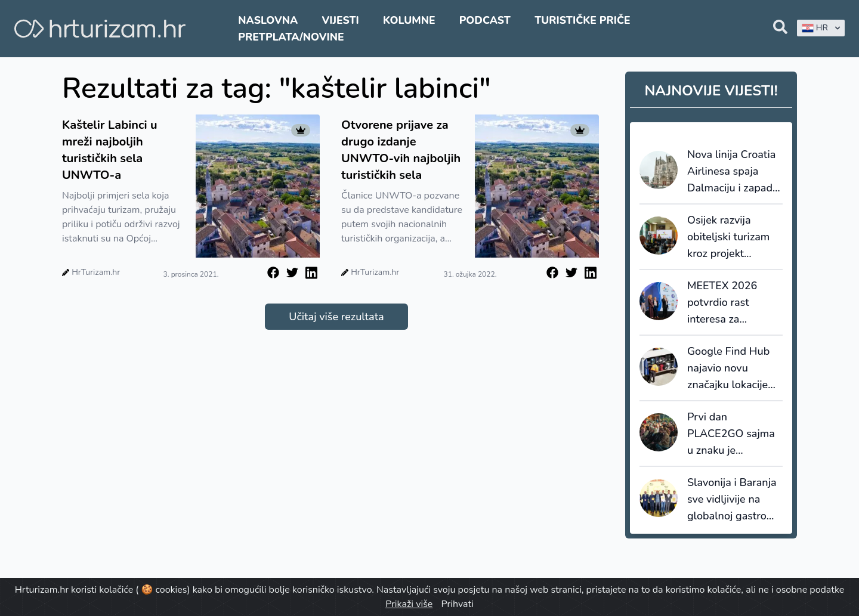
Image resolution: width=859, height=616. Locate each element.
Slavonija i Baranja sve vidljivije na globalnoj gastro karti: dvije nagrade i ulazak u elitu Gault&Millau (733, 500)
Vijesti (340, 20)
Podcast (485, 20)
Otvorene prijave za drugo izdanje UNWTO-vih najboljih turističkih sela (401, 150)
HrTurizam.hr (96, 272)
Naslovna (268, 20)
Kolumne (409, 20)
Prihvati (457, 604)
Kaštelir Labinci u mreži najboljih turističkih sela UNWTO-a (110, 150)
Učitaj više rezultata (336, 317)
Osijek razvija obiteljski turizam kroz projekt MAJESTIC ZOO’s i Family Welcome (731, 237)
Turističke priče (583, 20)
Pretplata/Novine (291, 37)
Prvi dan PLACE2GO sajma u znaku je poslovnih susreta (731, 434)
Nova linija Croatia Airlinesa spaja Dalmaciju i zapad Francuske (731, 172)
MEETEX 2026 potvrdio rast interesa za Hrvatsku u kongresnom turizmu (722, 303)
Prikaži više (409, 604)
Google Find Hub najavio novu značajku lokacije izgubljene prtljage (733, 369)
